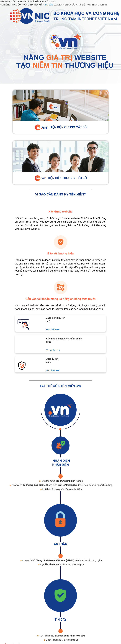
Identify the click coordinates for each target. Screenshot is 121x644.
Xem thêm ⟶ (53, 329)
